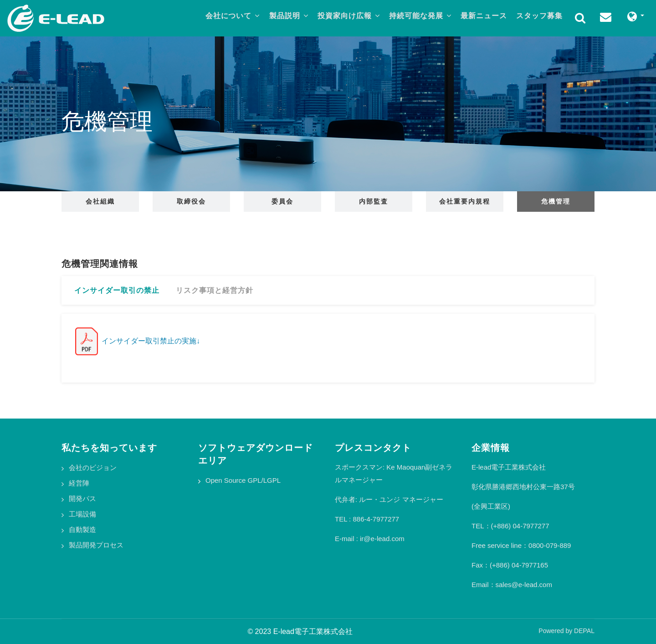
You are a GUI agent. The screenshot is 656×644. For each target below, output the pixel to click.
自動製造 (82, 529)
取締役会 (191, 201)
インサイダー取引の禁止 (117, 290)
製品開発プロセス (96, 545)
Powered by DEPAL (566, 631)
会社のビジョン (93, 468)
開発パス (82, 498)
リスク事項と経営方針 (215, 290)
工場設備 (82, 514)
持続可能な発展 (416, 17)
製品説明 (280, 17)
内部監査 (374, 201)
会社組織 (100, 201)
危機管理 (556, 201)
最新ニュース (481, 17)
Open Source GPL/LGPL (243, 480)
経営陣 (79, 483)
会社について (222, 17)
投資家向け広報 (342, 17)
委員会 (282, 201)
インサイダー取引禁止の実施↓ (138, 341)
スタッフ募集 (538, 17)
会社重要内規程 (465, 201)
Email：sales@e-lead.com (512, 585)
